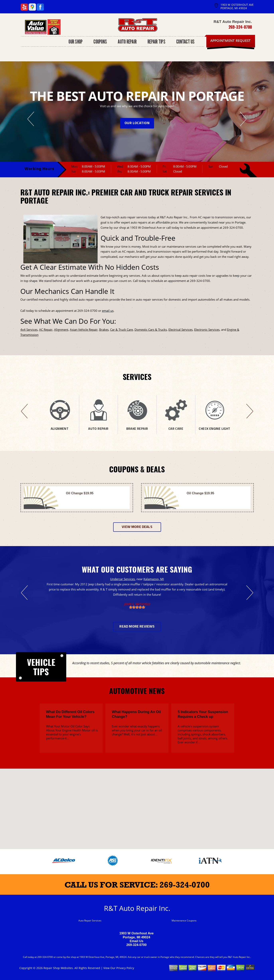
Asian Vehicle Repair (84, 330)
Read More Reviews (137, 627)
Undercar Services (123, 579)
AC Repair (46, 330)
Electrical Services (181, 330)
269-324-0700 (240, 27)
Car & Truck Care (122, 330)
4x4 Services (29, 330)
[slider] (137, 607)
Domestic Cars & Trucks (151, 330)
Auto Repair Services (90, 921)
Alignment (61, 330)
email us (108, 311)
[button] (137, 805)
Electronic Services (207, 330)
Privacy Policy (125, 968)
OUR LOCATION (137, 123)
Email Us (137, 941)
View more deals (137, 527)
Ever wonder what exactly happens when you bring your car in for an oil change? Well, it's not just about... (137, 730)
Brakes (104, 330)
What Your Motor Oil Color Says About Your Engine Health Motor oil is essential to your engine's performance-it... (72, 732)
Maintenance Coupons (184, 921)
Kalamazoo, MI (154, 579)
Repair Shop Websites (58, 968)
